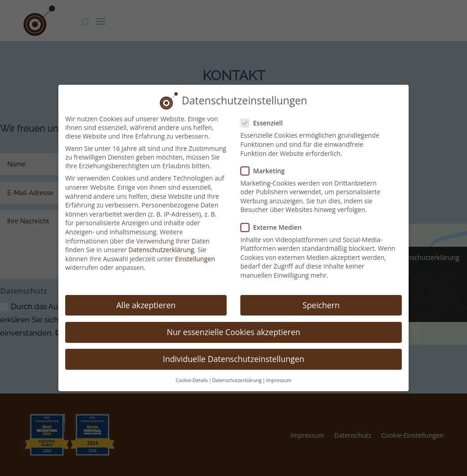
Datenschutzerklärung (161, 242)
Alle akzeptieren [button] (146, 297)
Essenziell (265, 116)
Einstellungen (195, 251)
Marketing (266, 163)
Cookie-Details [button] (192, 373)
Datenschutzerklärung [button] (237, 373)
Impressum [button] (278, 373)
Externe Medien (275, 220)
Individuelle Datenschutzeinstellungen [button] (233, 352)
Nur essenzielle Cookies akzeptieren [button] (234, 324)
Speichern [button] (321, 297)
